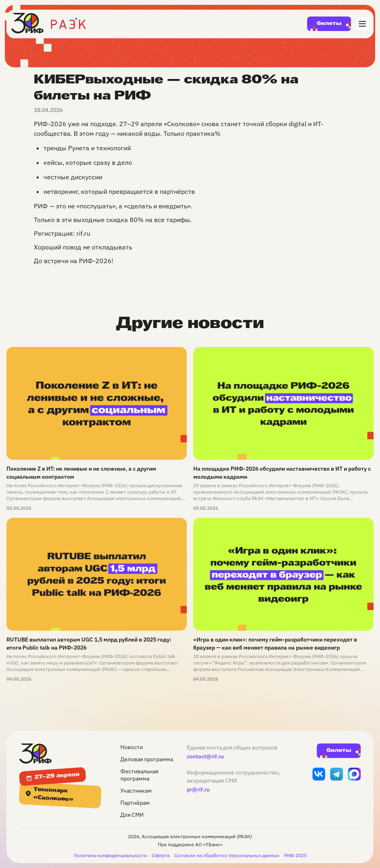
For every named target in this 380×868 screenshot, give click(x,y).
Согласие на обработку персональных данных (227, 855)
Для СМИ (132, 815)
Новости (132, 747)
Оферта (161, 855)
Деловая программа (147, 759)
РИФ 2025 (295, 855)
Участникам (136, 791)
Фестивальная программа (139, 775)
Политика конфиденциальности (110, 855)
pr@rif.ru (198, 789)
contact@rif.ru (205, 756)
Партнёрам (135, 803)
